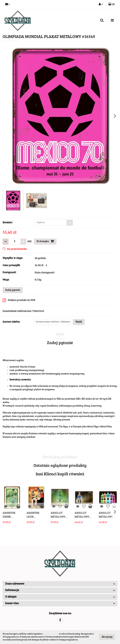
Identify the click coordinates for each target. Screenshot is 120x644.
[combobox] (54, 223)
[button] (112, 5)
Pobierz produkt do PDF (19, 300)
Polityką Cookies (51, 634)
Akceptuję (107, 637)
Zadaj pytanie (13, 290)
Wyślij (79, 322)
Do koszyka (45, 241)
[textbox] (51, 223)
